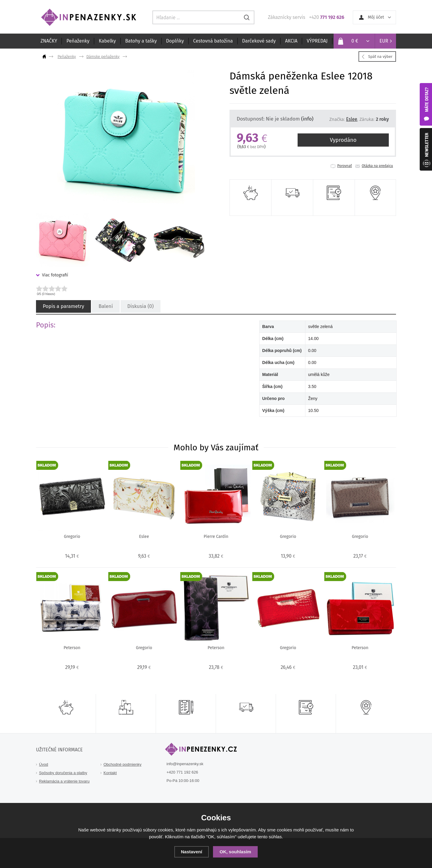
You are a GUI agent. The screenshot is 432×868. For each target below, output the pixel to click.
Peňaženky (78, 41)
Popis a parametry (62, 307)
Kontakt (110, 773)
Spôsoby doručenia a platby (63, 773)
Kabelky (107, 41)
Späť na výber (380, 57)
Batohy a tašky (141, 41)
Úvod (43, 764)
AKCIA (291, 41)
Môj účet (376, 17)
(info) (307, 119)
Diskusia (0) (137, 307)
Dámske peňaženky (103, 57)
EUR (384, 41)
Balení (103, 307)
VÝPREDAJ (317, 41)
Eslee (352, 119)
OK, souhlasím (235, 852)
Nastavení (192, 852)
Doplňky (175, 41)
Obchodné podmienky (122, 764)
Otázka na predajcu (377, 166)
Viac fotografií (55, 275)
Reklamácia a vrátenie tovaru (64, 781)
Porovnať (345, 166)
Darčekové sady (259, 41)
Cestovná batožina (213, 41)
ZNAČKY (49, 41)
